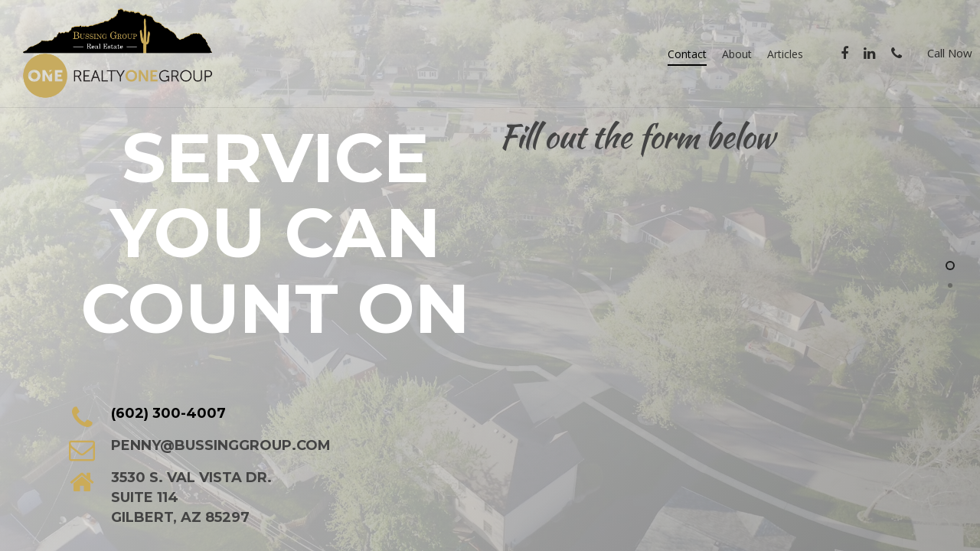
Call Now (950, 53)
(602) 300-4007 (168, 413)
